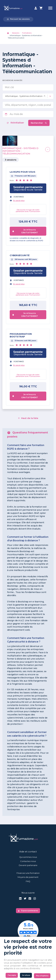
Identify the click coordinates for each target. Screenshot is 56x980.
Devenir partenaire (28, 865)
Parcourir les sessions (18, 19)
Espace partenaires (28, 911)
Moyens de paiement (28, 877)
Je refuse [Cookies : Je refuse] (26, 975)
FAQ (28, 881)
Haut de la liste (28, 418)
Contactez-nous (28, 861)
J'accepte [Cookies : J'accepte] (12, 975)
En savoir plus (19, 200)
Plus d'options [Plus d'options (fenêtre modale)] (42, 976)
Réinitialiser (16, 123)
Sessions (16, 33)
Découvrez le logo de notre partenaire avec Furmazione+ (28, 211)
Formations (27, 33)
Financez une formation (28, 873)
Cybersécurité (20, 255)
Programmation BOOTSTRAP (21, 335)
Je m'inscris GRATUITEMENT (25, 231)
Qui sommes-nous (28, 857)
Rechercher (39, 123)
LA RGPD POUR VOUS (22, 172)
